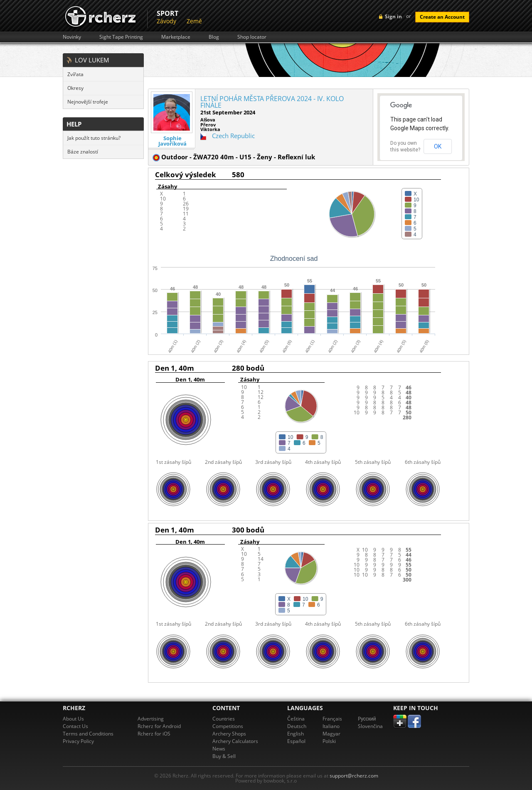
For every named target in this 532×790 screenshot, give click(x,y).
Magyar (331, 734)
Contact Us (75, 726)
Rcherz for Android (159, 726)
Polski (329, 741)
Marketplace (176, 37)
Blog (214, 37)
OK (438, 146)
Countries (224, 719)
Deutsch (297, 726)
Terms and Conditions (88, 734)
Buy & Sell (224, 756)
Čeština (296, 719)
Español (296, 741)
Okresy (75, 88)
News (219, 749)
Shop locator (252, 37)
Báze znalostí (83, 152)
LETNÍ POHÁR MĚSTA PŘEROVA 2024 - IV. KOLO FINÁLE (272, 102)
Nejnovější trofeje (88, 102)
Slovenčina (370, 726)
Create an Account (442, 17)
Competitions (228, 726)
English (296, 734)
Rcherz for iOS (154, 734)
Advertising (151, 719)
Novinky (72, 37)
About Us (73, 719)
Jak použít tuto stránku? (94, 138)
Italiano (331, 726)
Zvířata (75, 74)
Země (194, 21)
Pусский (367, 719)
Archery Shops (229, 734)
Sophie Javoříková (172, 141)
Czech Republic (233, 136)
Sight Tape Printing (121, 37)
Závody (166, 21)
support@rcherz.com (354, 776)
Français (332, 719)
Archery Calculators (235, 741)
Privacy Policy (78, 741)
